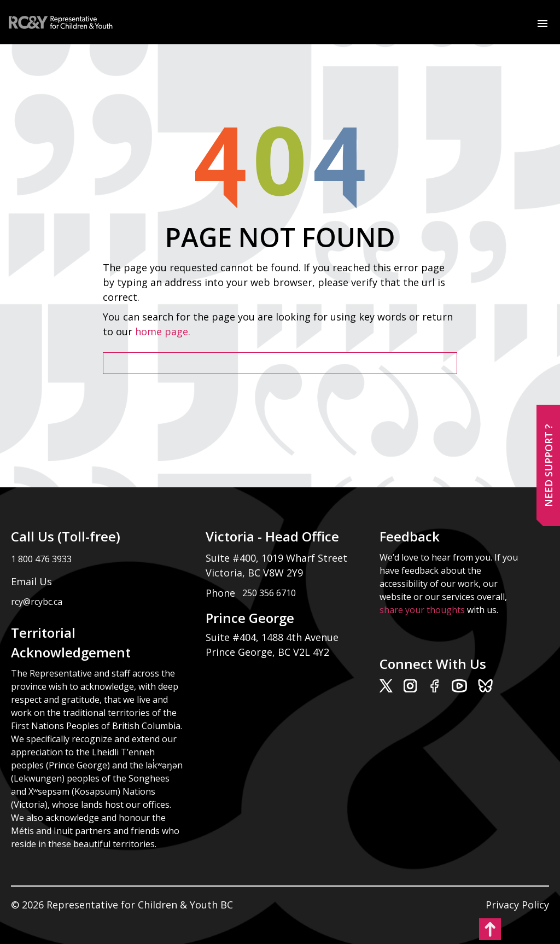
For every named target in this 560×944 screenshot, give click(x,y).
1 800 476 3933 (41, 559)
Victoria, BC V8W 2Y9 (256, 573)
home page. (164, 331)
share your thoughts (422, 610)
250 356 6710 (269, 593)
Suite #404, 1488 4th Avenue (273, 637)
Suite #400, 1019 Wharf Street (279, 558)
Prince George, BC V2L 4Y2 (267, 652)
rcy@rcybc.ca (37, 602)
